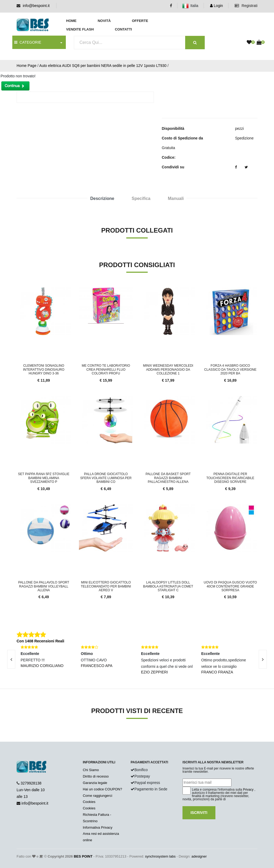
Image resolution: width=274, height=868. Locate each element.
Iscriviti (199, 813)
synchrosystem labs (160, 856)
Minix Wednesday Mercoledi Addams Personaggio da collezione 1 (168, 369)
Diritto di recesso (96, 776)
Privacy (248, 790)
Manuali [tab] (176, 198)
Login (216, 6)
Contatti (123, 29)
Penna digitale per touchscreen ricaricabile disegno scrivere (230, 478)
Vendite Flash (80, 29)
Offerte (140, 21)
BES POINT (83, 856)
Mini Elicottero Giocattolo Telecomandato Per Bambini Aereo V (106, 586)
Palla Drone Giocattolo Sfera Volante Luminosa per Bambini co (106, 478)
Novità (104, 21)
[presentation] (263, 659)
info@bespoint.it (36, 6)
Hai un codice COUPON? (102, 789)
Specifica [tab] (141, 198)
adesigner (199, 856)
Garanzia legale (95, 783)
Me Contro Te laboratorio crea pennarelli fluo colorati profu (106, 369)
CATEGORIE (28, 42)
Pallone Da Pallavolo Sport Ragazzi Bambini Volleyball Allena (44, 586)
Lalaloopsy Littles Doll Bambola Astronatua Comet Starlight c (168, 586)
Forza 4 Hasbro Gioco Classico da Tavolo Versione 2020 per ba (230, 369)
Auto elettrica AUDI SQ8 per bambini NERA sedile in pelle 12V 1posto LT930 (103, 66)
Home (71, 21)
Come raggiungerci (97, 796)
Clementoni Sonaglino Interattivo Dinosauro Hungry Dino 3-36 (44, 369)
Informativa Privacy (98, 827)
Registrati (246, 6)
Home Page (26, 66)
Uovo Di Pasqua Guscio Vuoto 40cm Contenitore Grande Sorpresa (230, 586)
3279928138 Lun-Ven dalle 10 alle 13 (31, 790)
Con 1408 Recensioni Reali (40, 641)
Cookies (89, 802)
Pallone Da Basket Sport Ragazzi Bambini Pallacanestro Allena (168, 478)
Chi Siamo (91, 770)
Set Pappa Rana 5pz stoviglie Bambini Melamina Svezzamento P (44, 478)
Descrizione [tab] (102, 198)
